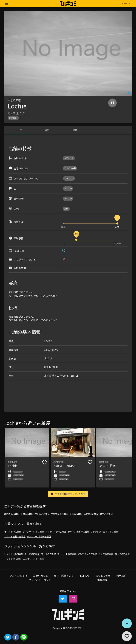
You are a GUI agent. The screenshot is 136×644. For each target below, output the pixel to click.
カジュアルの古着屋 (14, 554)
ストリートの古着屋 (67, 554)
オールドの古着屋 (13, 532)
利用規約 (121, 576)
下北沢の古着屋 (42, 514)
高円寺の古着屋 (12, 514)
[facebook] (16, 637)
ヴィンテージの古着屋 (33, 532)
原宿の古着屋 (27, 514)
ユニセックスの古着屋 (33, 559)
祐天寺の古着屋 (91, 514)
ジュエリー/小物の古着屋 (39, 536)
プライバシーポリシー (41, 580)
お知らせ (85, 576)
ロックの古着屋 (122, 554)
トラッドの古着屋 (13, 559)
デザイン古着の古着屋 (78, 532)
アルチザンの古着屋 (87, 554)
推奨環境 (102, 580)
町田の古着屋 (106, 514)
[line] (24, 637)
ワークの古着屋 (48, 554)
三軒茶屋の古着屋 (59, 514)
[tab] (18, 130)
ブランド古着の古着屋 (15, 536)
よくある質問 (103, 576)
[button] (126, 3)
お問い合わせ (41, 576)
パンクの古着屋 (106, 554)
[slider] (117, 223)
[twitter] (8, 637)
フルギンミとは (18, 576)
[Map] (112, 103)
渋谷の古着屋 (76, 514)
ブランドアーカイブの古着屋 (104, 532)
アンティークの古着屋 (56, 532)
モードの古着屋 (32, 554)
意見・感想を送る (64, 576)
